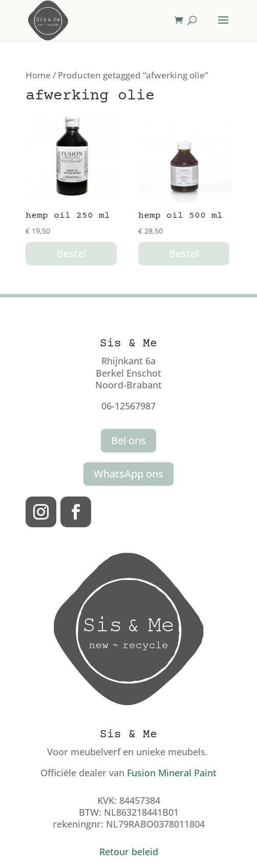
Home (38, 75)
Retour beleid (129, 852)
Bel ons (128, 440)
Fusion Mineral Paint (172, 773)
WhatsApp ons (128, 474)
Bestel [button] (71, 253)
